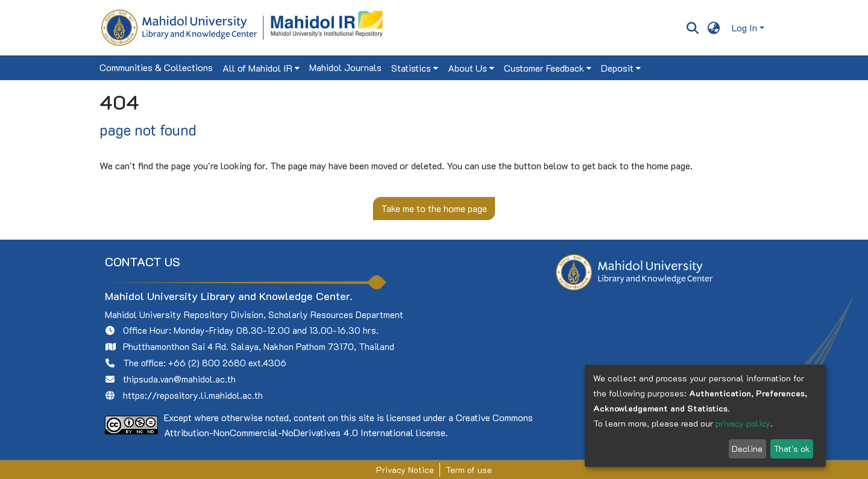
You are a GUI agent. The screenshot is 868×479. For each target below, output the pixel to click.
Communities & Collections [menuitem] (156, 67)
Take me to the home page (434, 208)
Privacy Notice (405, 470)
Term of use (469, 470)
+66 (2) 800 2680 (207, 363)
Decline (747, 449)
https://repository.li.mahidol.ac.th (193, 395)
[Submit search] (692, 28)
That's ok (791, 449)
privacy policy (743, 423)
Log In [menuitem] (744, 27)
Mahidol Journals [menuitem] (345, 67)
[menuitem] (714, 28)
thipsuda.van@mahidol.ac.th (179, 379)
